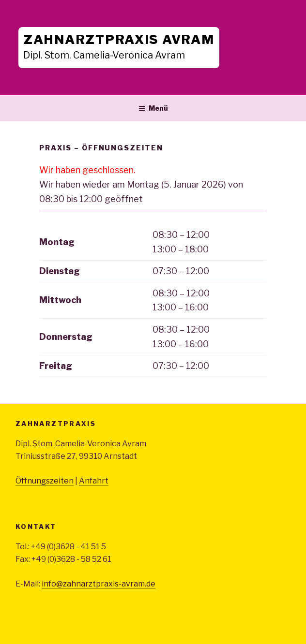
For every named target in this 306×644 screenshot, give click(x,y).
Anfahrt (94, 481)
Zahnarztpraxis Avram (119, 39)
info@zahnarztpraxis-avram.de (99, 584)
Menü (153, 108)
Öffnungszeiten (45, 481)
